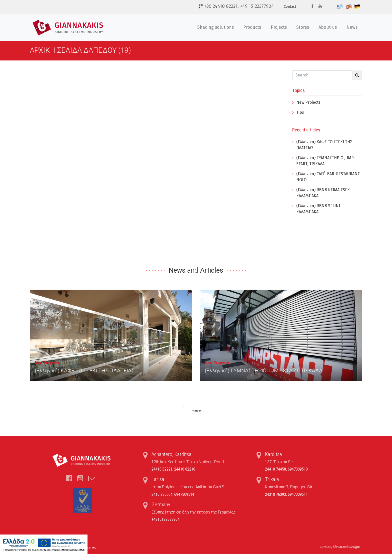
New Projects (308, 102)
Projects (279, 27)
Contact (290, 7)
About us (328, 27)
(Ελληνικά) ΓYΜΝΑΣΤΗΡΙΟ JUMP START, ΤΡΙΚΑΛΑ (264, 371)
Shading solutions (215, 27)
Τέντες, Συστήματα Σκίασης (69, 28)
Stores (303, 27)
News (352, 27)
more (196, 411)
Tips (300, 112)
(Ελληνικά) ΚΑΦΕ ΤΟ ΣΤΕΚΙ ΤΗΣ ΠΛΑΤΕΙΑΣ (85, 371)
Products (252, 27)
